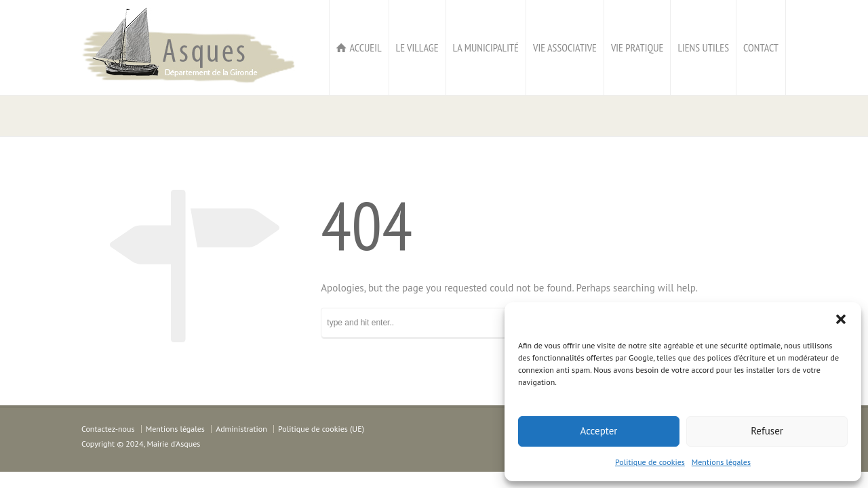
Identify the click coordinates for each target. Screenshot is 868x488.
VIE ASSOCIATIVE (565, 47)
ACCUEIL (365, 47)
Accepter (599, 431)
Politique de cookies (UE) (321, 429)
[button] (841, 319)
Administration (241, 429)
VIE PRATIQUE (637, 47)
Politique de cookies (650, 462)
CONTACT (761, 47)
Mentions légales (721, 462)
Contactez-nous (108, 429)
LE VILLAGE (417, 47)
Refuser (767, 431)
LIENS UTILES (703, 47)
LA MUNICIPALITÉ (486, 47)
